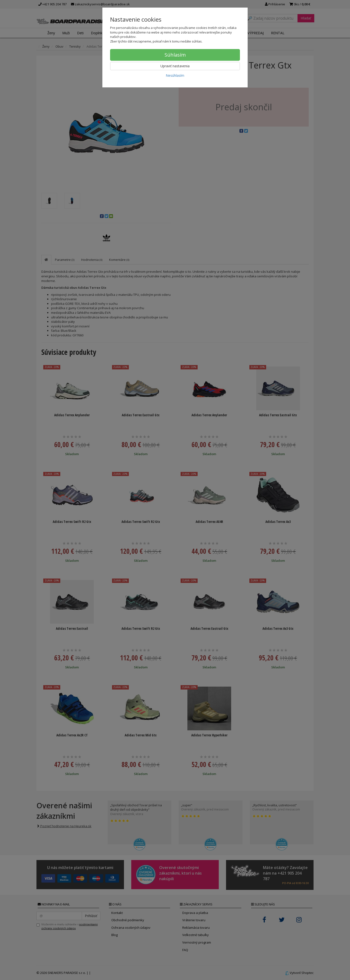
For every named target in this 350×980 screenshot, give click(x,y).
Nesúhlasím (175, 75)
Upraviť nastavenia (175, 66)
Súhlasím (175, 55)
